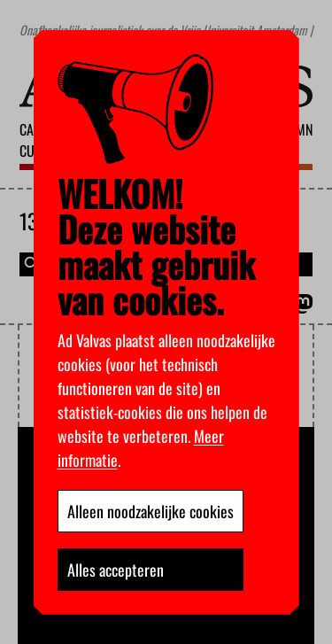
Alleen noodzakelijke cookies (151, 511)
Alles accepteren (116, 570)
